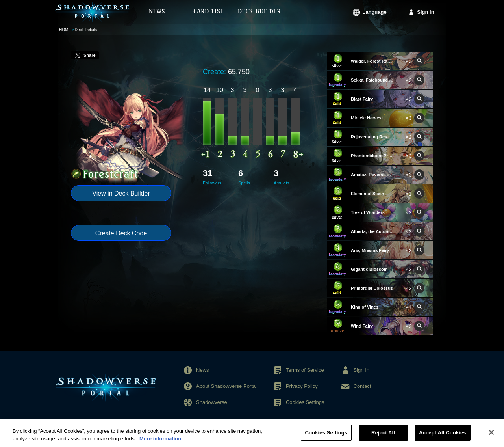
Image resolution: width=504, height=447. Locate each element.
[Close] (491, 436)
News (203, 370)
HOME (65, 30)
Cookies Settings (305, 402)
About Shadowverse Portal (226, 386)
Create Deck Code (121, 233)
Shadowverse (212, 402)
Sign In (425, 12)
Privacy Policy (302, 386)
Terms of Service (305, 370)
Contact (362, 386)
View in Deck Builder (121, 193)
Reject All (383, 437)
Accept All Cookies (443, 437)
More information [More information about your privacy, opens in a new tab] (160, 442)
